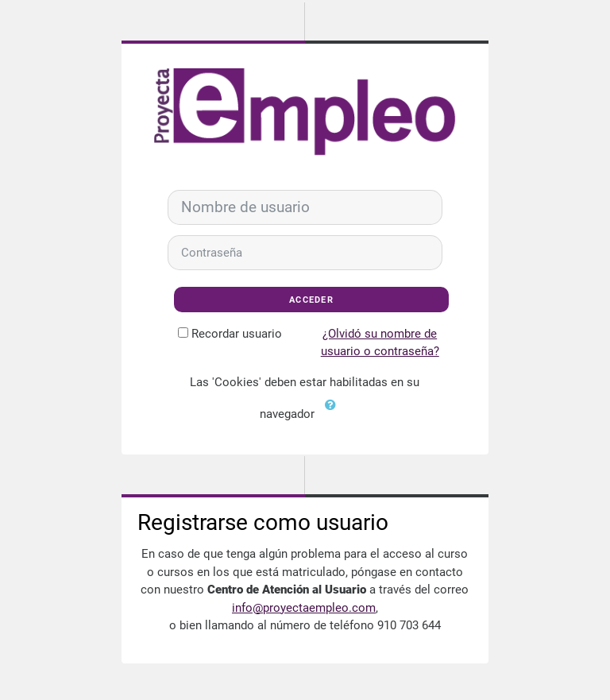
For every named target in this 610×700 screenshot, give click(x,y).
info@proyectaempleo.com (304, 608)
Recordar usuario (237, 334)
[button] (334, 415)
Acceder (311, 300)
